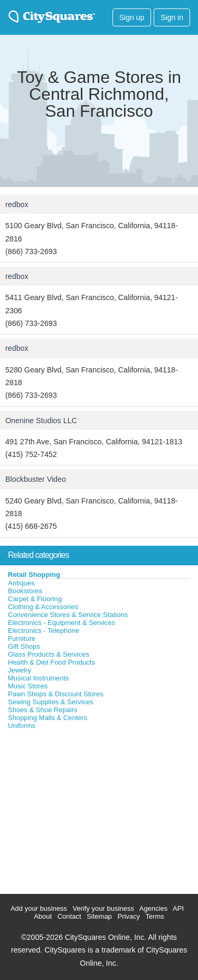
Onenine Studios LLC (41, 421)
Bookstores (25, 591)
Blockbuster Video (36, 479)
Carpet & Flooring (35, 599)
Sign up (132, 17)
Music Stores (28, 686)
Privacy (129, 916)
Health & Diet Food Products (51, 662)
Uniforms (22, 726)
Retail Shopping (34, 575)
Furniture (22, 638)
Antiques (21, 583)
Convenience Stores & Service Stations (68, 615)
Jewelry (20, 670)
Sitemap (99, 916)
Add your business (39, 908)
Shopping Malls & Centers (48, 718)
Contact (69, 916)
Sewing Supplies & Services (51, 702)
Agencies (153, 908)
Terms (154, 916)
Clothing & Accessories (43, 607)
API (178, 908)
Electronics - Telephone (44, 631)
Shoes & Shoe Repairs (43, 710)
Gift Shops (24, 646)
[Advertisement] (79, 809)
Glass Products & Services (49, 654)
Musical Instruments (39, 678)
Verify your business (103, 908)
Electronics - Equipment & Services (62, 623)
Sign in (172, 17)
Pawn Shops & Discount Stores (56, 694)
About (43, 916)
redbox (17, 204)
